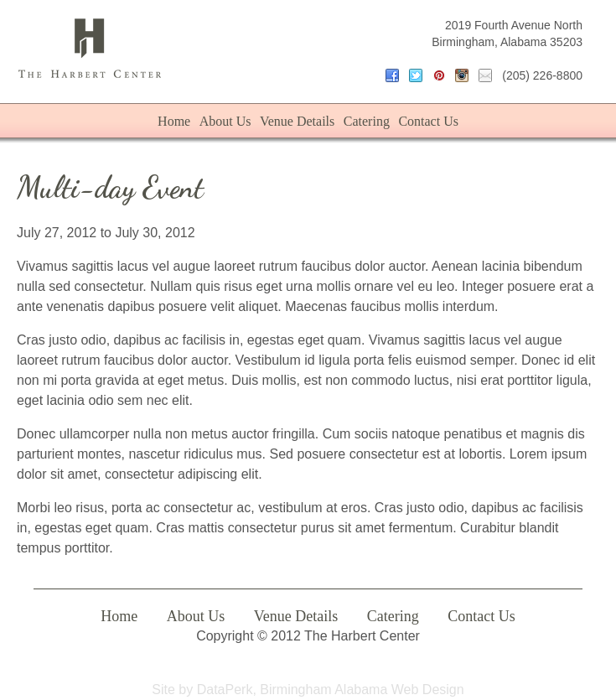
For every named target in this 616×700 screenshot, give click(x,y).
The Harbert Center (90, 48)
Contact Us (428, 121)
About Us (225, 121)
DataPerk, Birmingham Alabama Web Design (331, 690)
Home (174, 121)
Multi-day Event (110, 187)
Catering (367, 121)
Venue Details (297, 121)
